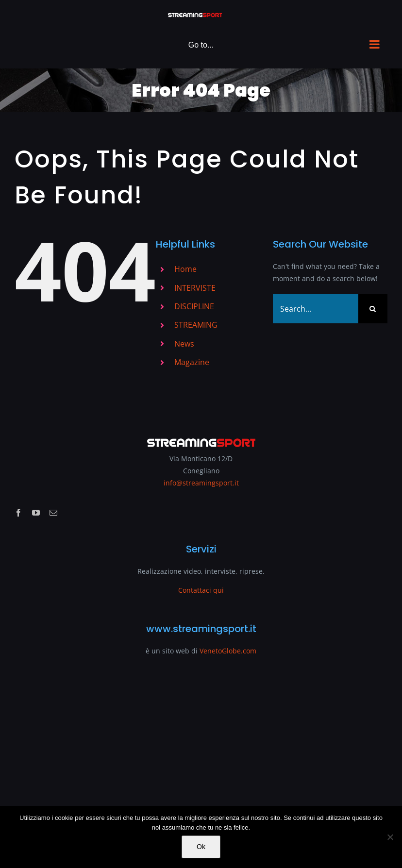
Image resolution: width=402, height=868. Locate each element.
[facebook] (18, 513)
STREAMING (196, 325)
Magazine (192, 362)
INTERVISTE (195, 288)
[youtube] (36, 513)
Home (185, 269)
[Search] (373, 309)
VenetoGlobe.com (228, 651)
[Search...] (316, 309)
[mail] (53, 513)
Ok (201, 847)
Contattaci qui (201, 590)
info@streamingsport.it (201, 483)
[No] (390, 837)
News (184, 344)
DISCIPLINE (194, 306)
